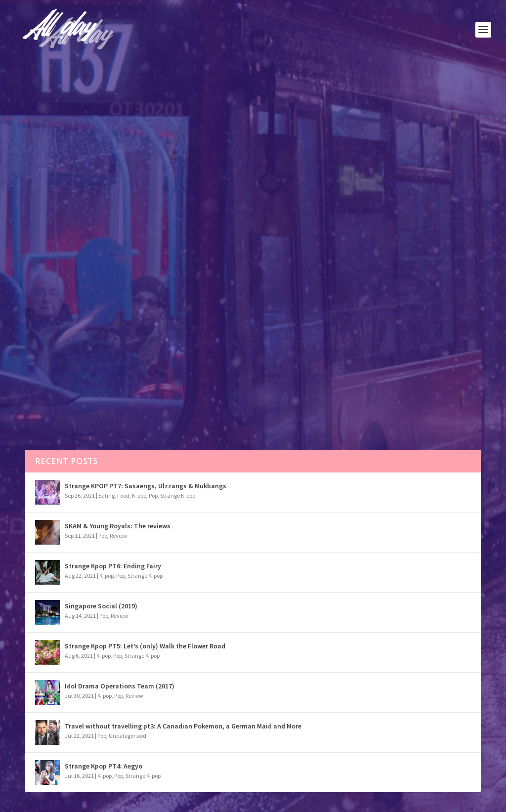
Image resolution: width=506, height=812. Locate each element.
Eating (106, 495)
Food (123, 495)
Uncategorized (127, 736)
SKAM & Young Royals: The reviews (118, 526)
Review (88, 247)
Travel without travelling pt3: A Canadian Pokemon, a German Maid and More (183, 726)
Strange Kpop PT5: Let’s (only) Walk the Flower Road (145, 646)
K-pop (139, 495)
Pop (73, 247)
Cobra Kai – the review (86, 229)
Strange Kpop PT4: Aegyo (104, 766)
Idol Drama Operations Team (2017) (120, 686)
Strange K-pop (178, 495)
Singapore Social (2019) (101, 606)
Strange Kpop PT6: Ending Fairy (113, 566)
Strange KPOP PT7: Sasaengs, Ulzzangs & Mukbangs (146, 486)
